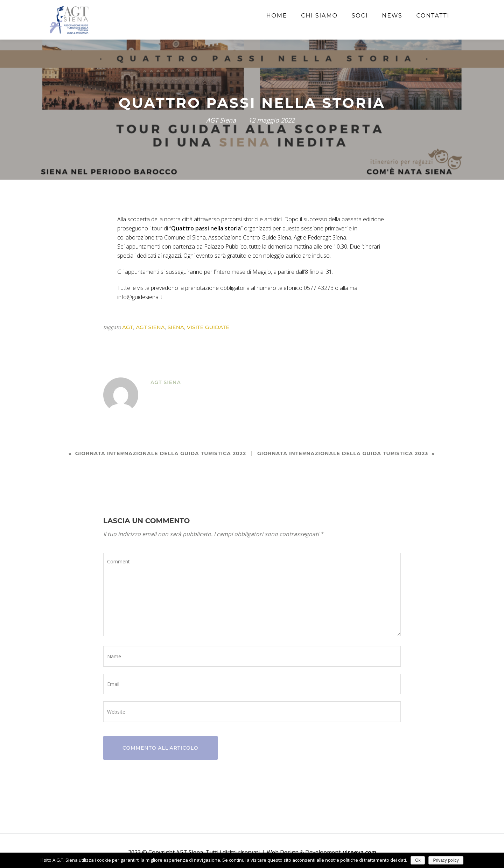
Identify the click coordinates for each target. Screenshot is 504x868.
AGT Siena (221, 120)
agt (128, 327)
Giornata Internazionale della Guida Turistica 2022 (161, 453)
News (392, 16)
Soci (360, 16)
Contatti (433, 16)
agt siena (150, 327)
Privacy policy (446, 860)
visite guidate (208, 327)
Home (277, 16)
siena (176, 327)
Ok (418, 860)
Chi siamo (319, 16)
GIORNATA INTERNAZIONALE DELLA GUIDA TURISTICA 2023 (343, 453)
